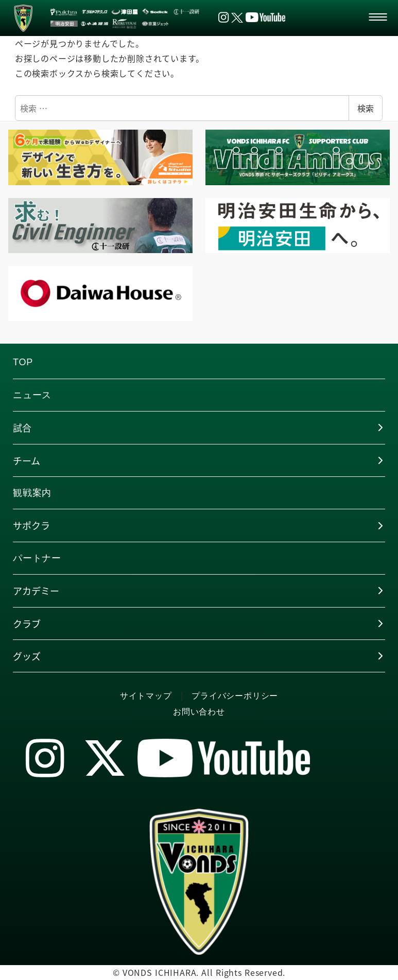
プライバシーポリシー (235, 696)
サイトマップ (146, 696)
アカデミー (36, 591)
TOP (23, 362)
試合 (22, 427)
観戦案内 (32, 493)
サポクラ (31, 525)
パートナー (37, 558)
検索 (366, 108)
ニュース (32, 395)
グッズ (27, 656)
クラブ (27, 623)
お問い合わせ (199, 712)
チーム (27, 460)
